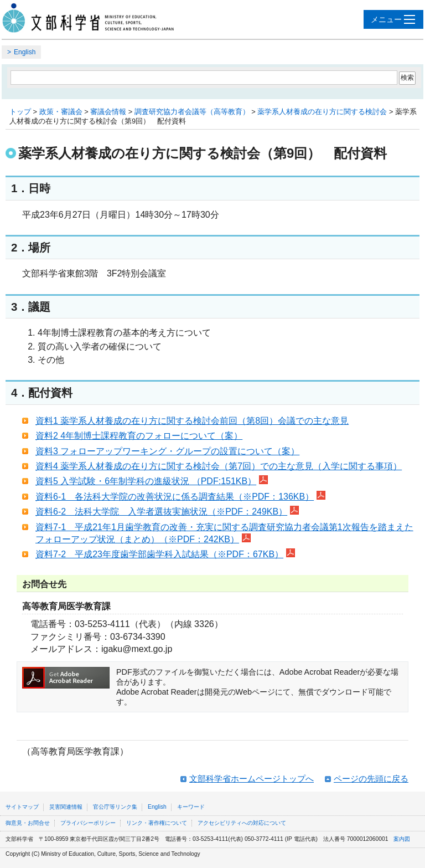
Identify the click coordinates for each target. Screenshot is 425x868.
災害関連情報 (66, 807)
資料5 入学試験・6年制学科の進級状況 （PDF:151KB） (152, 481)
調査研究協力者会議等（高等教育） (192, 112)
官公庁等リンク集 (115, 807)
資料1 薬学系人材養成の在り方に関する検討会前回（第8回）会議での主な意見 (192, 421)
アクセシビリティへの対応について (242, 823)
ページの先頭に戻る (371, 779)
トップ (20, 112)
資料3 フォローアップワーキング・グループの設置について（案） (167, 451)
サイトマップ (22, 807)
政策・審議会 (61, 112)
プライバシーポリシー (88, 823)
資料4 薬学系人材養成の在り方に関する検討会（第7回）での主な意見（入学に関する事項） (219, 466)
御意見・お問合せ (28, 823)
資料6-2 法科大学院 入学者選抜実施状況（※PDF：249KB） (167, 512)
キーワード (191, 807)
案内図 (402, 839)
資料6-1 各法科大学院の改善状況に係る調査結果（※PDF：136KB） (180, 497)
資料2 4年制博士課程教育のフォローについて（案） (139, 436)
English (25, 52)
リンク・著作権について (157, 823)
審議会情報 (108, 112)
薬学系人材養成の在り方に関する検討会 (322, 112)
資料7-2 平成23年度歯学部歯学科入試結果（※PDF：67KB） (165, 554)
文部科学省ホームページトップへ (252, 779)
